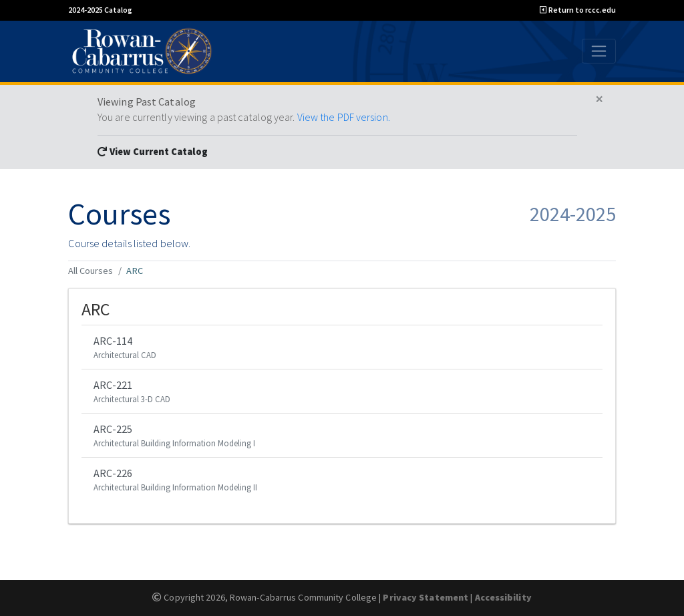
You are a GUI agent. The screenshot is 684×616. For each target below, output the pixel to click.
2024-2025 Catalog (100, 10)
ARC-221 (342, 392)
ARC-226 (342, 480)
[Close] (600, 100)
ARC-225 (342, 436)
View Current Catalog (153, 152)
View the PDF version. (344, 117)
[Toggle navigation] (599, 51)
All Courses (91, 271)
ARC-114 (342, 348)
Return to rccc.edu (578, 10)
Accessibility (503, 597)
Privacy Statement (425, 597)
